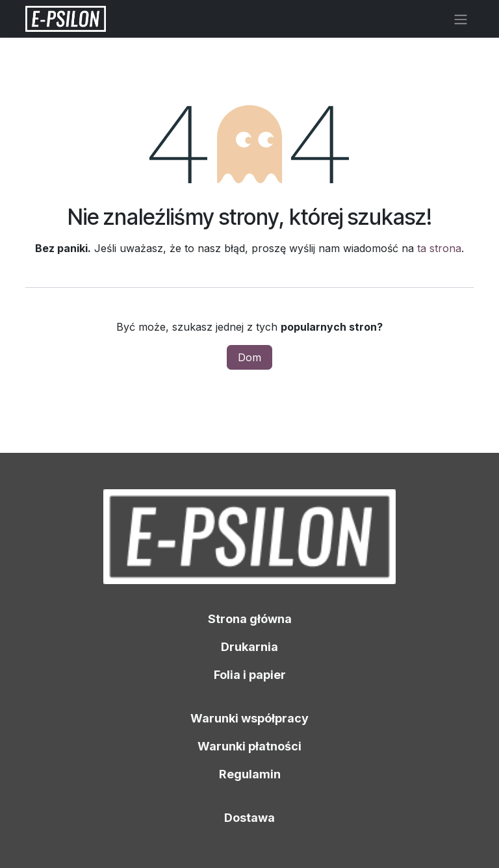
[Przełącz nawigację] (461, 19)
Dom (249, 357)
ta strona (439, 248)
